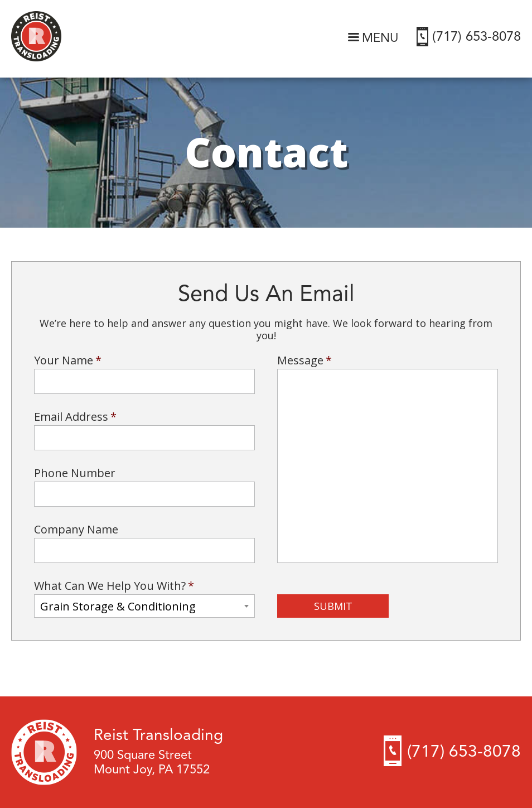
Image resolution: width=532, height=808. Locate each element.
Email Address (75, 417)
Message (304, 360)
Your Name (68, 360)
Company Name (76, 530)
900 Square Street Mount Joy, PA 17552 (152, 763)
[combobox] (144, 606)
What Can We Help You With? (114, 586)
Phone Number (75, 473)
